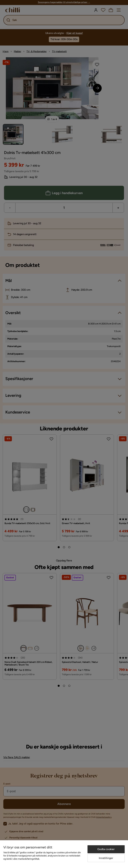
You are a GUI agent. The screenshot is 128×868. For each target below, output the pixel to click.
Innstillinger (106, 858)
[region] (64, 854)
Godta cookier (106, 849)
